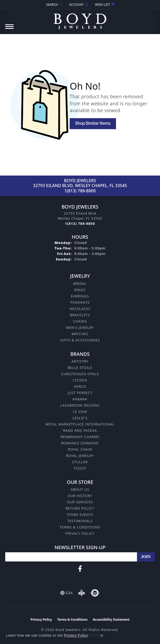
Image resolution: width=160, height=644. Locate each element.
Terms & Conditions (80, 527)
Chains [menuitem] (80, 321)
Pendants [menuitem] (80, 302)
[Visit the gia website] (67, 593)
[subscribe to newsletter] (146, 557)
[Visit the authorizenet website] (95, 593)
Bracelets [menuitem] (80, 315)
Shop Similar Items (93, 124)
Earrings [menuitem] (80, 296)
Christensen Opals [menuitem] (80, 374)
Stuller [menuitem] (80, 462)
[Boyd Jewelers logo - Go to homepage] (80, 19)
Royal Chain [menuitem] (80, 449)
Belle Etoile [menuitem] (80, 368)
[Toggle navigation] (9, 29)
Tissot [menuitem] (80, 468)
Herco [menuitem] (80, 386)
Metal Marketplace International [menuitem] (80, 424)
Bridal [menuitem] (80, 283)
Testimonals (80, 521)
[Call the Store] (80, 223)
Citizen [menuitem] (80, 380)
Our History (80, 496)
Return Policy (80, 508)
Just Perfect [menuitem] (80, 393)
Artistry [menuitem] (80, 361)
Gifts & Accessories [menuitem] (80, 340)
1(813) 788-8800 (80, 191)
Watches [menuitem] (80, 334)
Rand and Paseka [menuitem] (80, 430)
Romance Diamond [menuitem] (80, 443)
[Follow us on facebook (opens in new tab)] (80, 569)
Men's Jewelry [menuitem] (80, 328)
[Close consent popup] (102, 636)
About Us (80, 489)
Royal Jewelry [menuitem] (80, 456)
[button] (54, 5)
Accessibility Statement (111, 620)
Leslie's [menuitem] (80, 418)
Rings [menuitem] (80, 290)
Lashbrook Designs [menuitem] (80, 405)
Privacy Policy (80, 533)
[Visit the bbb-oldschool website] (81, 593)
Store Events (80, 515)
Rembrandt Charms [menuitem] (80, 437)
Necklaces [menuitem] (80, 309)
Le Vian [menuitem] (80, 412)
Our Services (80, 502)
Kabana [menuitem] (80, 399)
